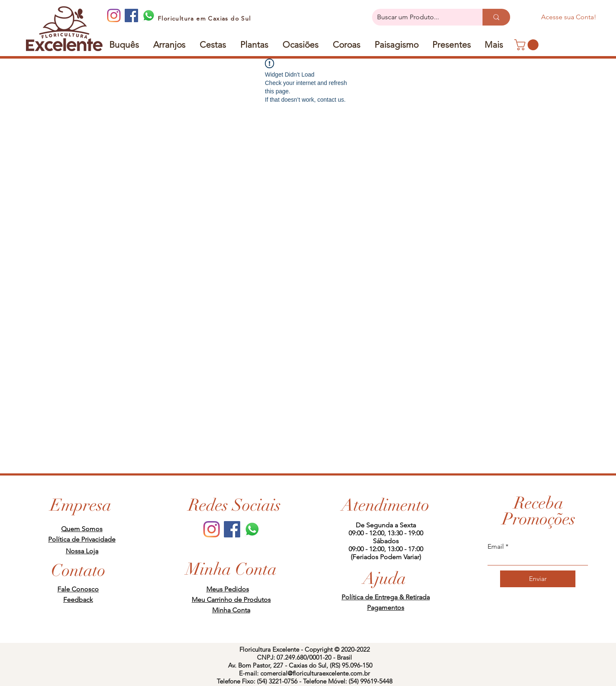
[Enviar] (538, 579)
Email (496, 547)
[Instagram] (114, 15)
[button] (452, 45)
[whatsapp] (149, 15)
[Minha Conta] (231, 569)
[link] (528, 45)
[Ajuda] (385, 578)
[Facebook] (131, 15)
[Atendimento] (386, 505)
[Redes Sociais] (235, 505)
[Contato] (78, 570)
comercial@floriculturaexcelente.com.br (315, 673)
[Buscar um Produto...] (421, 17)
